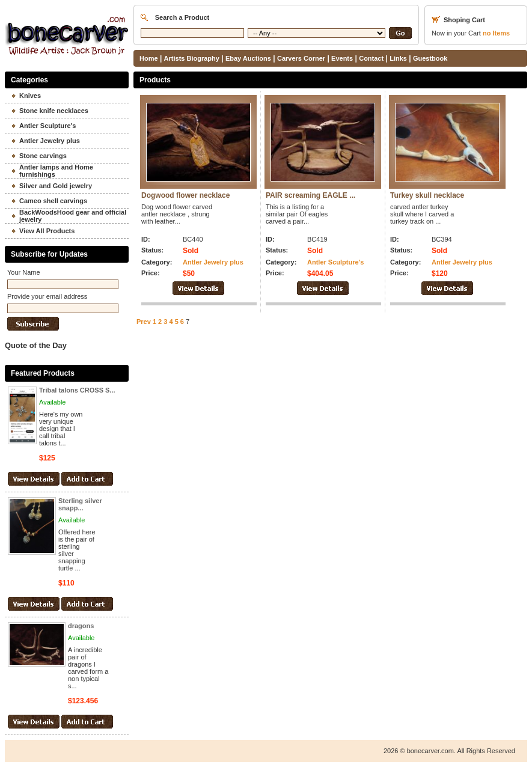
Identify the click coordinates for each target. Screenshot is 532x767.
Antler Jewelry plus (213, 262)
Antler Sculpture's (335, 262)
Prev (144, 322)
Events (342, 58)
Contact (371, 58)
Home (149, 58)
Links (398, 58)
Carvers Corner (301, 58)
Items (496, 33)
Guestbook (430, 58)
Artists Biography (192, 58)
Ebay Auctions (248, 58)
